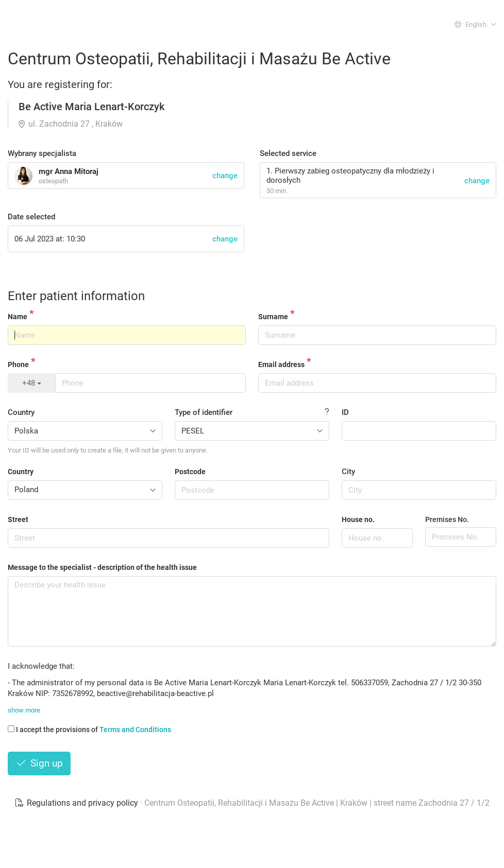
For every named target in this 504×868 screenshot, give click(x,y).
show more (24, 710)
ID (345, 412)
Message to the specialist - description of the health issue (102, 567)
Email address (281, 364)
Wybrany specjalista (42, 153)
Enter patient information (76, 296)
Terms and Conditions (135, 730)
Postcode (190, 472)
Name (18, 317)
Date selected (31, 217)
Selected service (288, 153)
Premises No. (447, 519)
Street (18, 519)
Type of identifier (204, 412)
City (348, 472)
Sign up (39, 763)
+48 (32, 383)
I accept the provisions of (89, 730)
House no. (358, 519)
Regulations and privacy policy (77, 803)
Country (21, 412)
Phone (18, 364)
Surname (273, 317)
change (477, 181)
